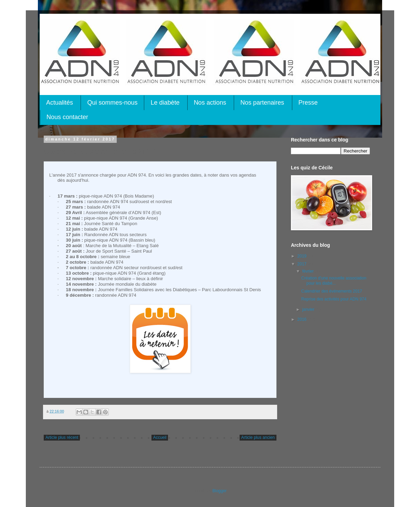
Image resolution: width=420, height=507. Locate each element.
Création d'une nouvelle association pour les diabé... (334, 281)
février (309, 271)
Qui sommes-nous (112, 103)
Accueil (160, 437)
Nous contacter (67, 117)
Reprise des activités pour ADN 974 (334, 299)
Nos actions (210, 103)
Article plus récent (62, 437)
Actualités (60, 103)
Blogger (219, 491)
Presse (308, 103)
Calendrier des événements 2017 (332, 291)
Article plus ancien (258, 437)
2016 (303, 319)
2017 (303, 264)
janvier (309, 309)
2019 (303, 256)
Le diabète (165, 103)
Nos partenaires (262, 103)
